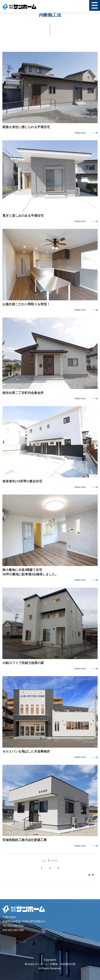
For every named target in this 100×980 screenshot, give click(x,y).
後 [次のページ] (91, 875)
